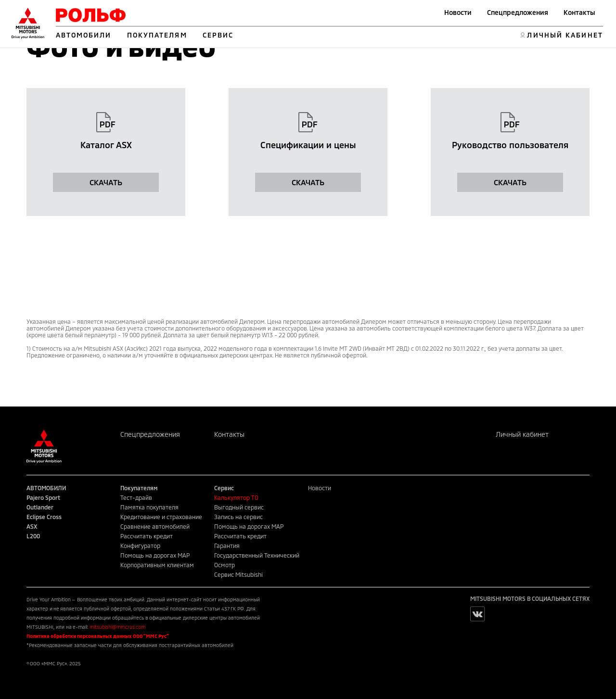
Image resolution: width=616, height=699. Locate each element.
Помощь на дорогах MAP (155, 555)
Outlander (40, 507)
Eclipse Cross (44, 517)
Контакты (579, 12)
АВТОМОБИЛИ (84, 35)
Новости (458, 12)
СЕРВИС (218, 35)
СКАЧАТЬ (106, 182)
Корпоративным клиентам (157, 565)
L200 (33, 536)
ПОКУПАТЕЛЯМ (157, 35)
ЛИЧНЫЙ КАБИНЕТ (565, 35)
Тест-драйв (136, 497)
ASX (32, 526)
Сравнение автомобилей (155, 526)
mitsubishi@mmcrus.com (117, 627)
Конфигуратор (140, 546)
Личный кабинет (522, 434)
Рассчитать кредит (147, 536)
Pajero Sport (43, 497)
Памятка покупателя (149, 507)
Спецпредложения (518, 12)
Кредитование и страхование (161, 517)
